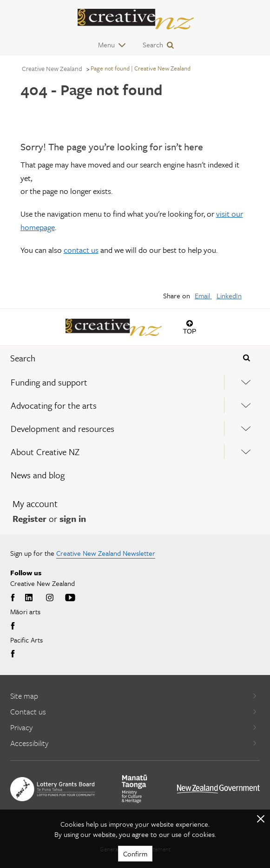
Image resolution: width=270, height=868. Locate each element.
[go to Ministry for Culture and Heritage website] (135, 789)
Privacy (134, 727)
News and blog (38, 475)
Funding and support (49, 382)
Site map (134, 696)
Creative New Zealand (52, 68)
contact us (81, 250)
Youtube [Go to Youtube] (70, 598)
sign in (73, 518)
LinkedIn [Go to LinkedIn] (29, 598)
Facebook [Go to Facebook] (14, 598)
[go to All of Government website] (218, 789)
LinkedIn (229, 296)
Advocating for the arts (54, 405)
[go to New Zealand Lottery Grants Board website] (53, 789)
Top (190, 331)
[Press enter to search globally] (247, 358)
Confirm (135, 854)
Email (203, 296)
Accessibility (134, 743)
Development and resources (63, 428)
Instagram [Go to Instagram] (50, 598)
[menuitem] (135, 382)
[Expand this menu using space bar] (246, 382)
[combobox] (113, 358)
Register (30, 518)
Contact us (134, 711)
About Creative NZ (45, 452)
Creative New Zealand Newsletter (106, 553)
